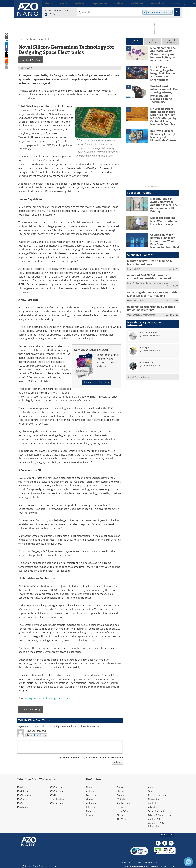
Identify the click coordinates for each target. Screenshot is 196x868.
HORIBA (136, 256)
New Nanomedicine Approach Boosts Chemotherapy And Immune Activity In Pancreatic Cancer (162, 53)
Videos (89, 799)
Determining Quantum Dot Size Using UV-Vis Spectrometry (153, 294)
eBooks (121, 791)
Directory (91, 811)
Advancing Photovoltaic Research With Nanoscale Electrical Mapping (150, 280)
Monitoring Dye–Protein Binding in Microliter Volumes (147, 250)
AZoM (20, 787)
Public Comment (72, 758)
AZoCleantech (24, 795)
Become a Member (158, 795)
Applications (123, 803)
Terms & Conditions (158, 811)
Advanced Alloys (149, 317)
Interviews (91, 807)
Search (152, 791)
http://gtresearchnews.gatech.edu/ (48, 698)
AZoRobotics (23, 791)
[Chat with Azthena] (188, 862)
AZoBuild (21, 803)
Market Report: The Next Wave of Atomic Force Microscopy (165, 210)
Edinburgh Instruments (144, 300)
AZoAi (53, 795)
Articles (90, 791)
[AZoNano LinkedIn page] (46, 15)
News (33, 39)
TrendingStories (135, 41)
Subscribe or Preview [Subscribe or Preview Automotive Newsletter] (150, 350)
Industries (122, 807)
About (151, 787)
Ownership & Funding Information (159, 825)
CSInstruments (140, 286)
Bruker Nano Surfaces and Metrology (150, 270)
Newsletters (154, 799)
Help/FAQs (122, 811)
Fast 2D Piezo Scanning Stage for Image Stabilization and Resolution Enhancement (163, 71)
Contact (152, 803)
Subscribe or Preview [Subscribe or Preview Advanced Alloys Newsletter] (150, 321)
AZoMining (22, 807)
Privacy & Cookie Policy (160, 815)
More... (175, 3)
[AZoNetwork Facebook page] (50, 15)
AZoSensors (56, 787)
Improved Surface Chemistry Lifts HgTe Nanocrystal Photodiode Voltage (164, 127)
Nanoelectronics (47, 39)
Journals (90, 815)
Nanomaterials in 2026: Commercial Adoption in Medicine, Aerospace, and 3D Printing (164, 194)
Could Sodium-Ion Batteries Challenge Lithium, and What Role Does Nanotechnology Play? (164, 230)
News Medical (57, 799)
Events (120, 795)
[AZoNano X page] (54, 15)
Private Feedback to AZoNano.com (105, 758)
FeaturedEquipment (171, 41)
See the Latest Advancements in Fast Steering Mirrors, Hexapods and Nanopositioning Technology (163, 89)
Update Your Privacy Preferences (40, 864)
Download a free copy (97, 382)
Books (120, 787)
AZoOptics (22, 799)
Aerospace (146, 332)
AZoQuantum (57, 791)
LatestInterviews (153, 41)
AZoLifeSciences (58, 803)
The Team (122, 819)
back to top (167, 835)
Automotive (146, 347)
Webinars (91, 803)
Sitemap (121, 815)
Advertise (153, 807)
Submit (117, 762)
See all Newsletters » (138, 362)
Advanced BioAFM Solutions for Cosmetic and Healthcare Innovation (151, 264)
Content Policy (155, 819)
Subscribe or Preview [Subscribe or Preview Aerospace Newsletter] (150, 336)
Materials (122, 799)
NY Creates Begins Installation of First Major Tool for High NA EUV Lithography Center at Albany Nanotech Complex (164, 109)
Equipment (92, 795)
